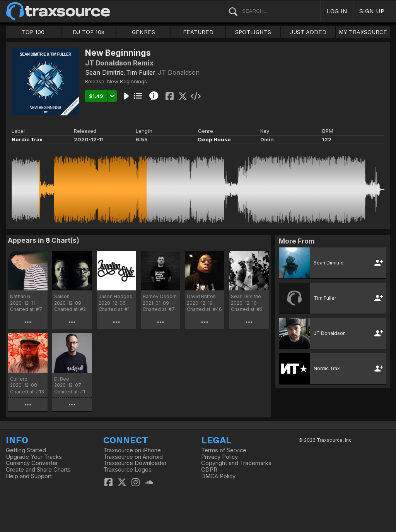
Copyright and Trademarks (236, 463)
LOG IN (337, 11)
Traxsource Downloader (135, 463)
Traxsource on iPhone (132, 450)
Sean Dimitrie (104, 72)
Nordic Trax (27, 139)
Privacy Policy (219, 457)
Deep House (214, 139)
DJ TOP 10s (89, 32)
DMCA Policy (218, 476)
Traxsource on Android (133, 457)
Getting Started (26, 450)
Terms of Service (224, 450)
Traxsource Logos (127, 470)
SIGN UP (372, 11)
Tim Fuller (141, 72)
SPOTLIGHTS (253, 32)
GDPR (209, 470)
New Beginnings (127, 81)
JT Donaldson (179, 72)
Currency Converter (32, 463)
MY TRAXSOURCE (363, 32)
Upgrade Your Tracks (34, 457)
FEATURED (198, 32)
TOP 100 (33, 32)
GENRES (143, 32)
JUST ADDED (308, 32)
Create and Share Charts (38, 470)
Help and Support (29, 476)
